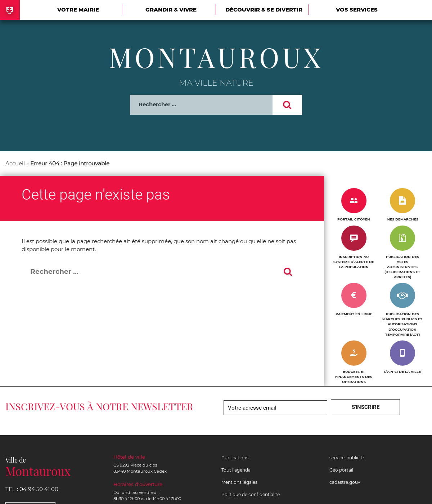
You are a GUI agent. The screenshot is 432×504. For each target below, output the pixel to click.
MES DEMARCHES (402, 219)
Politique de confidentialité (251, 494)
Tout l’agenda (236, 470)
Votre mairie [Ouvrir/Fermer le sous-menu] (78, 10)
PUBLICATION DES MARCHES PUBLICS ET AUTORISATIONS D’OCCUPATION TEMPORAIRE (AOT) (402, 324)
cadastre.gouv (345, 482)
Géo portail (341, 470)
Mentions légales (239, 482)
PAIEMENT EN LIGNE (354, 314)
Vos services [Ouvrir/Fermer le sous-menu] (357, 10)
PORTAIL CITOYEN (354, 219)
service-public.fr (347, 458)
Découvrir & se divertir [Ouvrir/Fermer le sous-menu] (264, 10)
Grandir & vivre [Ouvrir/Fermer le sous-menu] (171, 10)
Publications (235, 458)
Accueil (15, 163)
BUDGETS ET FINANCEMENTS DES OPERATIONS (354, 377)
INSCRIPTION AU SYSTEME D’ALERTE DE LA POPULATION (354, 262)
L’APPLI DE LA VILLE (402, 372)
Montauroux (216, 57)
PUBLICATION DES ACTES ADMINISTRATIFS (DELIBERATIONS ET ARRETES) (402, 267)
